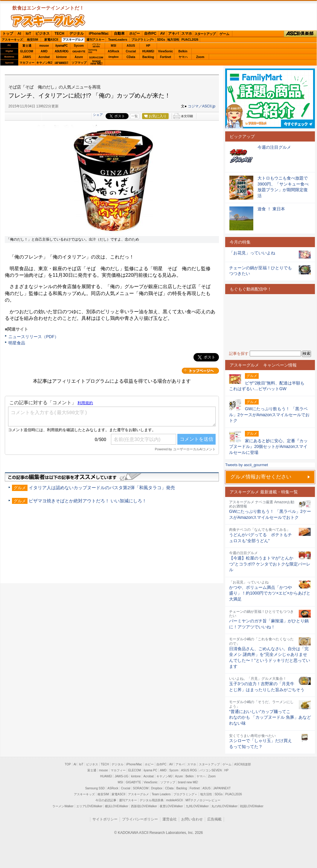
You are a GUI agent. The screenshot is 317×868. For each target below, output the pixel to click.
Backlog (148, 57)
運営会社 (170, 819)
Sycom (79, 46)
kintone (62, 57)
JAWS (27, 57)
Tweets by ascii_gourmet (247, 465)
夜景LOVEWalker (171, 806)
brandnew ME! (96, 63)
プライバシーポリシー (140, 819)
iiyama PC (150, 770)
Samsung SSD (95, 788)
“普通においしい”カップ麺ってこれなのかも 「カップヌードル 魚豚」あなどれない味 (270, 717)
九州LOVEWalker (197, 806)
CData (131, 57)
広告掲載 (214, 819)
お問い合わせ (192, 819)
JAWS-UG (121, 776)
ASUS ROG (61, 51)
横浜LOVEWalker (116, 806)
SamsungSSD (93, 51)
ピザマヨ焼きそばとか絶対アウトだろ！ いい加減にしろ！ (88, 501)
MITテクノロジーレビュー (203, 800)
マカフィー (27, 63)
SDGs (161, 40)
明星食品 (17, 343)
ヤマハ (183, 57)
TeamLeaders (118, 40)
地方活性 (173, 40)
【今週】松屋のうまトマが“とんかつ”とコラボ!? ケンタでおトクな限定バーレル (270, 564)
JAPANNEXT (61, 63)
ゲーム (224, 34)
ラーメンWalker (63, 806)
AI (19, 34)
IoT (28, 34)
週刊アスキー (95, 40)
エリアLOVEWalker (89, 806)
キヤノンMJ (44, 63)
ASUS (131, 46)
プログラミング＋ (185, 794)
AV (163, 34)
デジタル (77, 34)
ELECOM (27, 51)
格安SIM (33, 40)
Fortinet (166, 57)
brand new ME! (188, 782)
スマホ (187, 34)
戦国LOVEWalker (252, 806)
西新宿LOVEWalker (144, 806)
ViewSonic (166, 51)
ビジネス (42, 34)
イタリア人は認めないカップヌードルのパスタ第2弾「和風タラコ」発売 (102, 488)
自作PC (150, 34)
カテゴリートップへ (200, 371)
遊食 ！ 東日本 (271, 209)
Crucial (131, 51)
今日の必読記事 (106, 800)
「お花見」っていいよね (252, 253)
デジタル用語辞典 (152, 800)
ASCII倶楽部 (300, 34)
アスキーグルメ (73, 40)
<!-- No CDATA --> (270, 322)
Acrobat (44, 57)
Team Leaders (161, 794)
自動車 (119, 34)
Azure (79, 57)
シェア (98, 115)
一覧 (135, 116)
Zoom (200, 57)
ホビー (135, 34)
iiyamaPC (61, 46)
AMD (44, 51)
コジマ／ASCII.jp (202, 106)
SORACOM (141, 788)
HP (148, 46)
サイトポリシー (105, 819)
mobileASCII (175, 800)
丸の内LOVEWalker (224, 806)
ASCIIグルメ (48, 21)
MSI (114, 46)
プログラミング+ (143, 40)
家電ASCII (51, 40)
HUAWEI (148, 51)
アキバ (173, 34)
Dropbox (114, 57)
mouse (44, 46)
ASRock (113, 51)
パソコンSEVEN (96, 45)
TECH (59, 34)
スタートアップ (205, 34)
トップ (8, 34)
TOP (68, 764)
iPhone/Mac (99, 34)
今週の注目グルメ (274, 147)
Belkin (183, 51)
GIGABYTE (79, 51)
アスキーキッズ (12, 40)
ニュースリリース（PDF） (33, 337)
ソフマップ (79, 63)
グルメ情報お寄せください (261, 477)
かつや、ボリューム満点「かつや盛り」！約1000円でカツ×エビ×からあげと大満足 (270, 593)
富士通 (27, 46)
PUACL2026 (190, 40)
